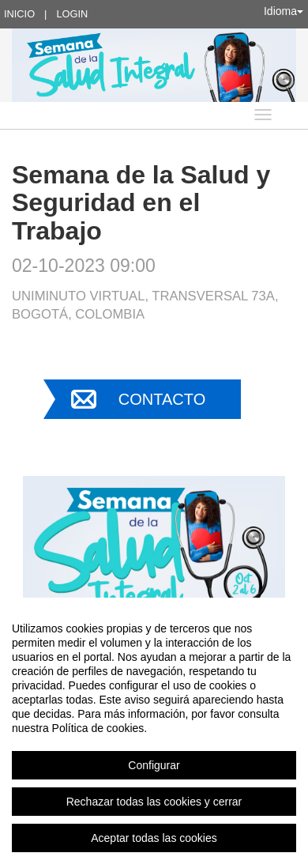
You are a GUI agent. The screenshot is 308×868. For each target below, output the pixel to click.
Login (72, 14)
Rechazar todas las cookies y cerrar (154, 802)
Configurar (154, 765)
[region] (154, 733)
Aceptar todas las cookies (154, 838)
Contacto (162, 399)
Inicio (19, 14)
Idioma (284, 11)
